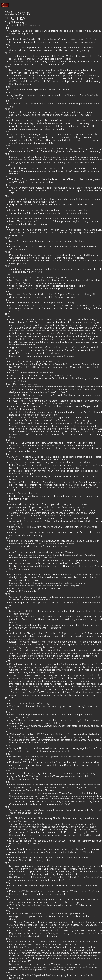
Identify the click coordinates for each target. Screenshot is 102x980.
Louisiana (14, 942)
